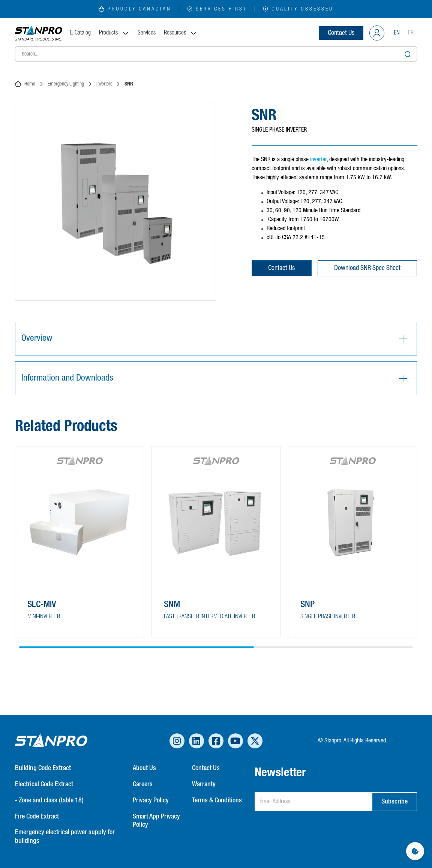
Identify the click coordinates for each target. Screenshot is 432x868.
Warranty (204, 784)
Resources (181, 33)
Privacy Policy (151, 801)
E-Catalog (80, 33)
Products (114, 33)
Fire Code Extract (37, 817)
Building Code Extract (43, 768)
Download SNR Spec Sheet (367, 268)
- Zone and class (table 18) (49, 801)
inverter (318, 160)
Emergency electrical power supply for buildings (65, 837)
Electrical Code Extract (44, 784)
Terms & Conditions (217, 801)
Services (147, 33)
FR (411, 33)
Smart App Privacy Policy (156, 821)
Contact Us (341, 33)
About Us (144, 768)
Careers (143, 784)
